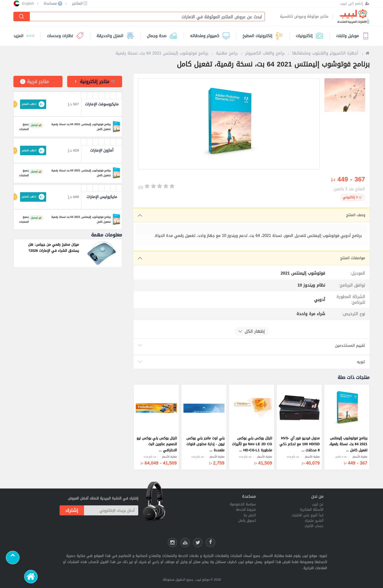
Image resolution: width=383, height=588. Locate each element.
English (28, 4)
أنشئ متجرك (314, 521)
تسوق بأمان (247, 521)
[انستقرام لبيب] (172, 543)
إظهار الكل (251, 331)
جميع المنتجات (21, 127)
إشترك (72, 510)
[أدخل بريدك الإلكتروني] (111, 510)
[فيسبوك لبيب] (211, 543)
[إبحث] (22, 17)
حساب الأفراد (314, 526)
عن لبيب (318, 504)
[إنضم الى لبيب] (355, 4)
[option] (229, 124)
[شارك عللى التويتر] (198, 543)
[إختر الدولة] (17, 3)
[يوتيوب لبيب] (185, 543)
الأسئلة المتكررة (312, 510)
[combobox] (145, 17)
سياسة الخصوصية (243, 504)
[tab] (95, 81)
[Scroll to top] (13, 558)
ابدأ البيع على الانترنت (308, 515)
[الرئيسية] (31, 577)
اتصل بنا (250, 515)
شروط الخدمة (246, 510)
